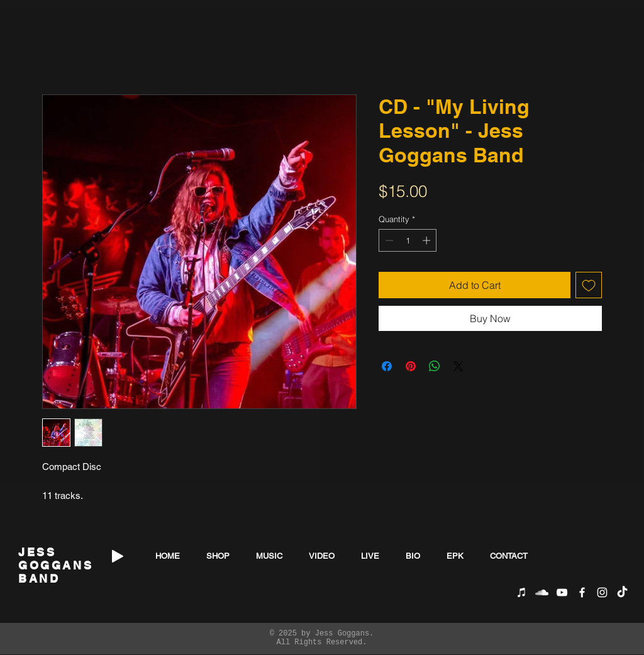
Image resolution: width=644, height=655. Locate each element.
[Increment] (428, 240)
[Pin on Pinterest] (411, 366)
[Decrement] (388, 240)
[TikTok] (622, 592)
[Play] (118, 556)
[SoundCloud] (542, 592)
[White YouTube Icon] (562, 592)
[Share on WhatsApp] (435, 366)
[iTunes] (522, 592)
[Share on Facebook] (387, 366)
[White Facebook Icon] (582, 592)
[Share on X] (458, 366)
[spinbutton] (408, 240)
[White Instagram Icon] (602, 592)
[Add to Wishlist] (589, 285)
